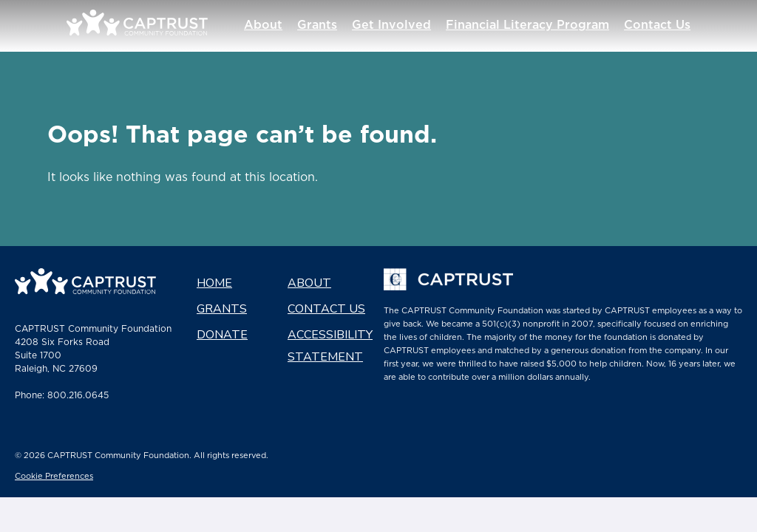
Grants (336, 25)
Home (214, 283)
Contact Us (676, 25)
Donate (222, 335)
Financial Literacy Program (546, 25)
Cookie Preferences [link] (54, 477)
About (282, 25)
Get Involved (410, 25)
